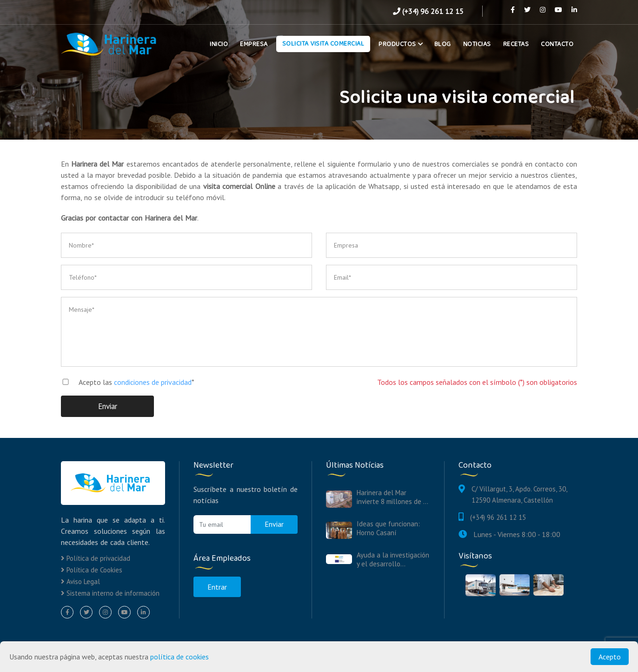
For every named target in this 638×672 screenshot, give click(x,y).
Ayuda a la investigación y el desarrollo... (393, 559)
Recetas (516, 44)
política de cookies (179, 657)
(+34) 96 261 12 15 (428, 11)
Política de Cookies (92, 570)
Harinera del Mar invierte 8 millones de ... (392, 497)
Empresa (254, 44)
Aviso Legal (80, 581)
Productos (399, 44)
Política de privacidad (96, 558)
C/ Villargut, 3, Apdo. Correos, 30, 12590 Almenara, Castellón (519, 494)
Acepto (610, 657)
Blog (443, 44)
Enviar (108, 406)
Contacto (557, 44)
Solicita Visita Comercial (323, 44)
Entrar (217, 587)
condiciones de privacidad (153, 382)
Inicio (219, 44)
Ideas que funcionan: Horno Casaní (388, 528)
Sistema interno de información (110, 593)
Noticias (477, 44)
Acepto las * (124, 382)
